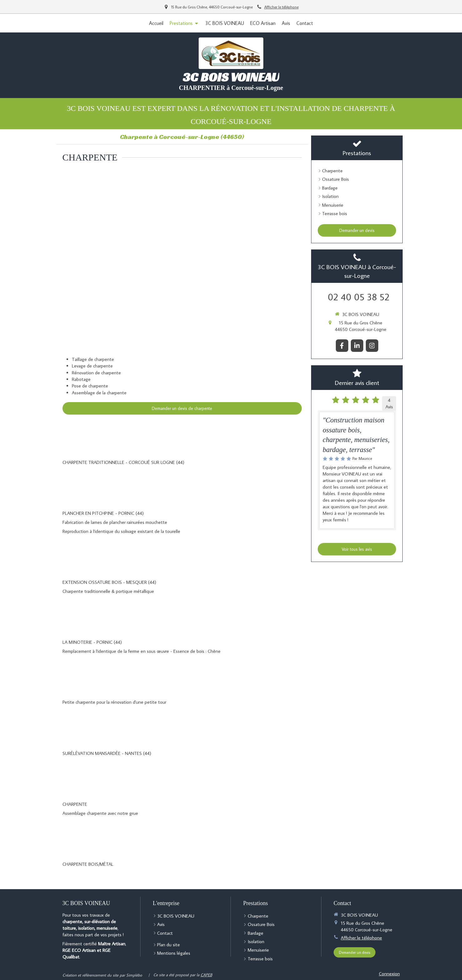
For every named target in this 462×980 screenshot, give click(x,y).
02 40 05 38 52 (359, 297)
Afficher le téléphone (281, 7)
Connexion (389, 974)
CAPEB (206, 975)
